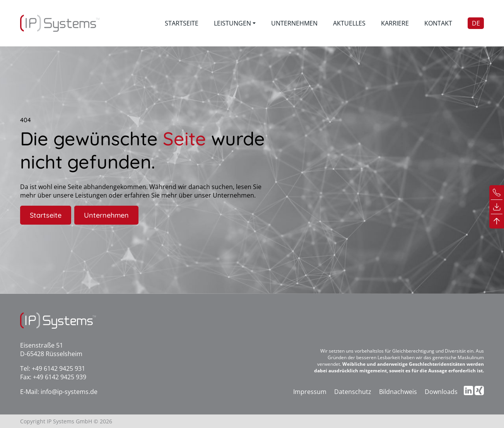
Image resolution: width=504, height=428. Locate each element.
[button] (235, 23)
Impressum (310, 392)
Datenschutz (353, 392)
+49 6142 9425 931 (58, 368)
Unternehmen (106, 215)
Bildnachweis (398, 392)
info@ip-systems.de (69, 392)
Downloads (441, 392)
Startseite (46, 215)
